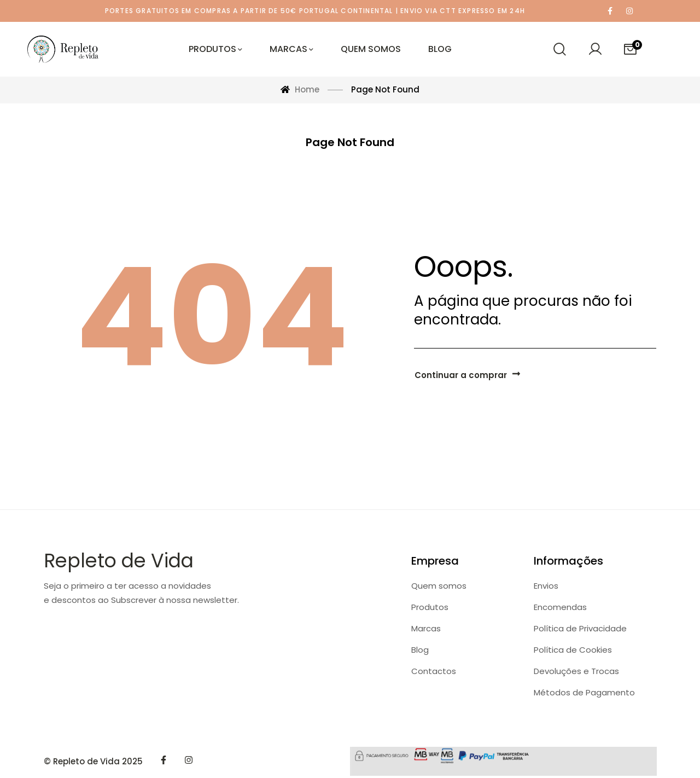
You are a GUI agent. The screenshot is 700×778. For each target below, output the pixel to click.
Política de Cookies (573, 650)
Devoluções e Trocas (576, 671)
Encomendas (560, 607)
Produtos (430, 607)
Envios (546, 586)
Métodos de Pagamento (584, 692)
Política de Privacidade (580, 628)
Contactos (434, 671)
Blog (420, 650)
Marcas (426, 628)
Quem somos (439, 586)
